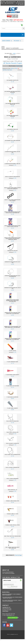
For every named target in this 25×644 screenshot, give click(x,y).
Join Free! (21, 4)
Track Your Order (9, 3)
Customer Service (11, 2)
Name (13, 69)
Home (3, 2)
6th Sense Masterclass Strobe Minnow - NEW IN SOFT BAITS (12, 598)
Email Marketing (11, 587)
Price (16, 69)
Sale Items (5, 70)
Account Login (20, 3)
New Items (10, 70)
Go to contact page (13, 618)
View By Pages (19, 66)
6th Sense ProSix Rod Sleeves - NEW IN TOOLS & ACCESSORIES (12, 601)
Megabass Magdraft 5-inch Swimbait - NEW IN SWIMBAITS (12, 595)
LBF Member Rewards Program (13, 63)
